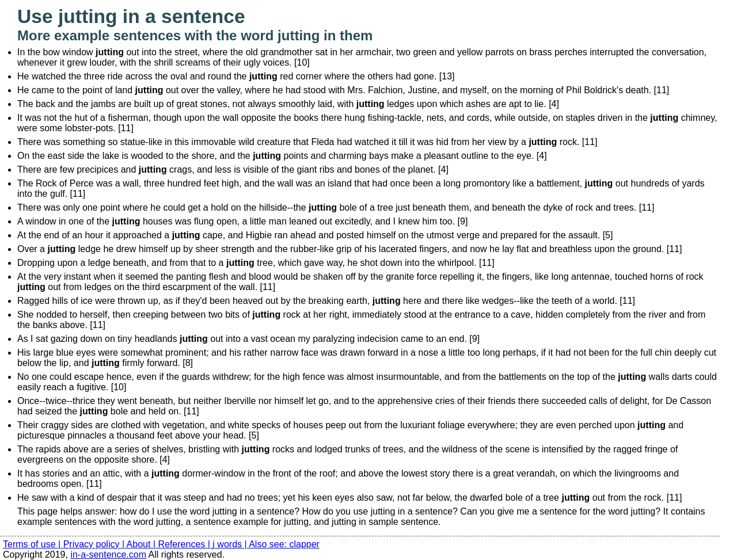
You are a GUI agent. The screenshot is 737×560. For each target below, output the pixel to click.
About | (143, 544)
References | (185, 544)
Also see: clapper (284, 544)
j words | (231, 544)
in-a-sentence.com (108, 555)
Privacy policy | (95, 544)
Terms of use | (33, 544)
